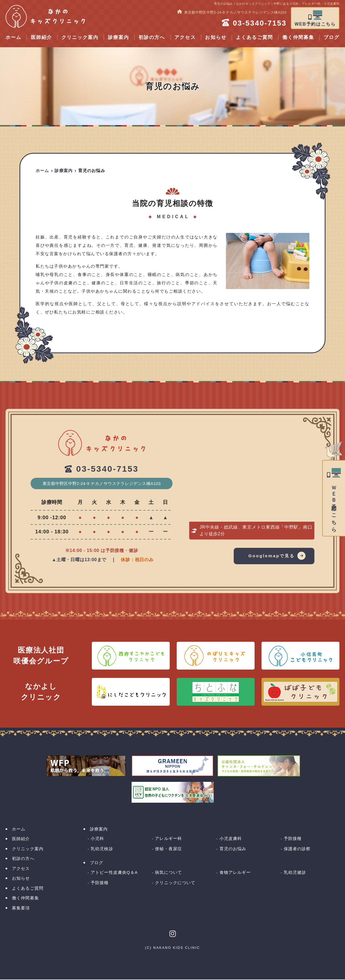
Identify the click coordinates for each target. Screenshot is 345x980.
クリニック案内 (80, 37)
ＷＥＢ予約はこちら (334, 506)
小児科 (97, 839)
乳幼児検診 (102, 849)
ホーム (13, 37)
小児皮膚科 (231, 839)
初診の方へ (152, 37)
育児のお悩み (233, 849)
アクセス (185, 37)
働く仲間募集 (298, 37)
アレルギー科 (168, 839)
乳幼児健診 (295, 873)
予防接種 (293, 839)
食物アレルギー (235, 873)
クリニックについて (175, 883)
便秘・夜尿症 (168, 849)
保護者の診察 (297, 849)
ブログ (97, 863)
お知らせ (216, 37)
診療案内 (119, 37)
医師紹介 (41, 37)
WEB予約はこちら (315, 24)
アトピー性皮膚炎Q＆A (114, 873)
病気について (168, 873)
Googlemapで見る (270, 556)
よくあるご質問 (254, 37)
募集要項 (21, 908)
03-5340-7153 (107, 469)
